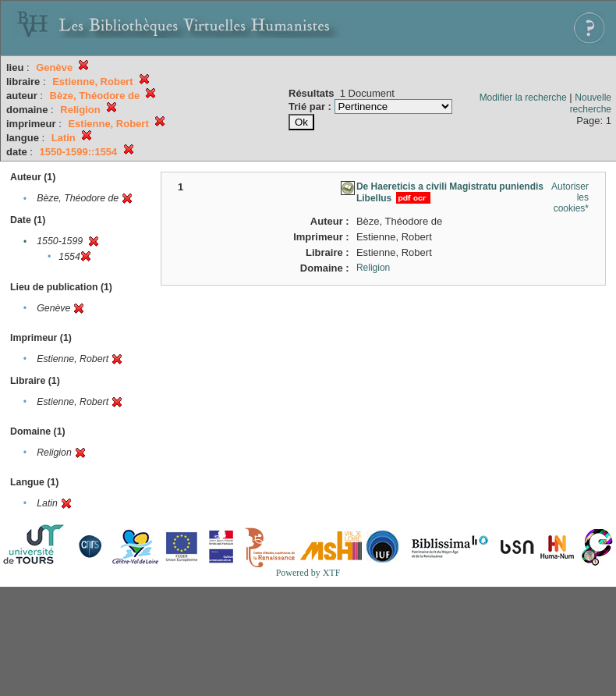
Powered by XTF (308, 573)
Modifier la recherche (523, 98)
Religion (373, 268)
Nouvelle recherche (591, 103)
